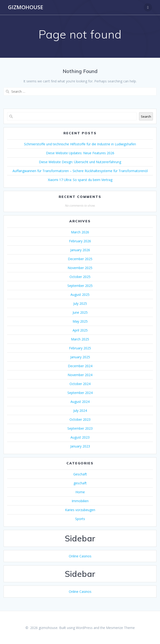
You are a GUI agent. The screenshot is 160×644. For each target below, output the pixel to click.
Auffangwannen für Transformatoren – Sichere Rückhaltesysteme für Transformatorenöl (80, 171)
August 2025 (80, 295)
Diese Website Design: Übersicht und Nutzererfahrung (80, 162)
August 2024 (80, 402)
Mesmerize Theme (120, 628)
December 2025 (80, 259)
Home (80, 492)
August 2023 (80, 437)
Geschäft (80, 474)
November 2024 (80, 375)
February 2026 (80, 241)
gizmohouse (26, 7)
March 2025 (80, 339)
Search (146, 116)
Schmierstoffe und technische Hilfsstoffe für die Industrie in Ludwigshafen (80, 144)
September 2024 (80, 393)
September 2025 (80, 286)
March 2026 (80, 232)
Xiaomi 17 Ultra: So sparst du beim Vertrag (80, 180)
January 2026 (80, 250)
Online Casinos (80, 556)
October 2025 (80, 277)
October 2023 (80, 419)
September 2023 (80, 428)
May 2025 (80, 321)
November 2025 (80, 268)
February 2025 (80, 348)
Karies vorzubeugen (80, 510)
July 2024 (80, 411)
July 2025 (80, 303)
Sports (80, 519)
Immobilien (80, 501)
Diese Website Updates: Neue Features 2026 (80, 153)
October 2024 (80, 384)
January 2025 (80, 357)
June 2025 (80, 312)
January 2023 (80, 446)
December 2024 (80, 366)
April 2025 (80, 330)
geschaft (80, 483)
